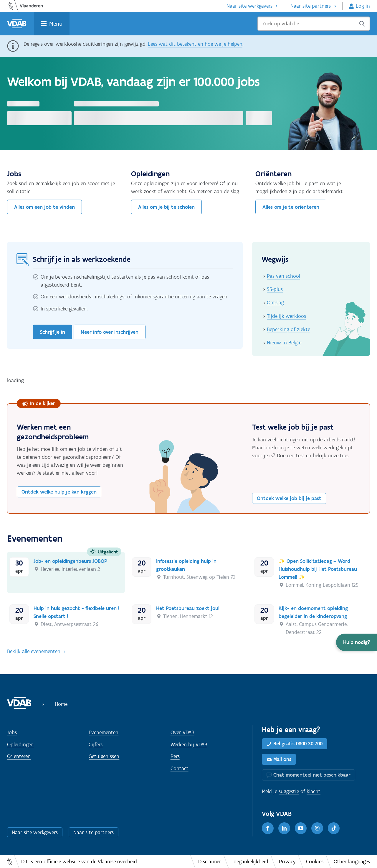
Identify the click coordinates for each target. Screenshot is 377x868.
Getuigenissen (104, 756)
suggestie (289, 791)
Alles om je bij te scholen (166, 207)
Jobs (12, 732)
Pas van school (283, 276)
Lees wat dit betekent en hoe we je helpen (195, 44)
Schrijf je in (53, 332)
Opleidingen (20, 744)
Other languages (352, 862)
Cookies (315, 862)
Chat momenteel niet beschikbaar (312, 775)
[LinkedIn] (284, 828)
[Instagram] (317, 828)
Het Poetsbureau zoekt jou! (188, 608)
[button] (357, 642)
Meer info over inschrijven (110, 332)
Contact (180, 768)
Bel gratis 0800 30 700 (298, 744)
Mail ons (282, 759)
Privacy (287, 862)
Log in (363, 6)
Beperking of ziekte (288, 329)
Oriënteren (19, 756)
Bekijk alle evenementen (34, 651)
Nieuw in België (284, 343)
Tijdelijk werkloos (286, 316)
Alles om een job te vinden (44, 207)
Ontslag (275, 303)
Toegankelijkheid (250, 862)
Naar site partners (311, 6)
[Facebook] (268, 828)
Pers (175, 756)
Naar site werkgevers (249, 6)
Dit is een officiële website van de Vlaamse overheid (79, 862)
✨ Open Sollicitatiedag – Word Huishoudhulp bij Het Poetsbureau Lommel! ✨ (318, 569)
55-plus (275, 289)
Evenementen (104, 732)
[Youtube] (301, 828)
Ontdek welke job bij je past (289, 498)
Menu (56, 24)
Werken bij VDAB (189, 744)
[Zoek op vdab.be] (314, 24)
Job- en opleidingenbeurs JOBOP (70, 561)
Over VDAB (182, 732)
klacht (314, 791)
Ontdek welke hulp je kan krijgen (59, 492)
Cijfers (96, 744)
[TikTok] (334, 828)
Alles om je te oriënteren (291, 207)
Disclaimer (210, 862)
